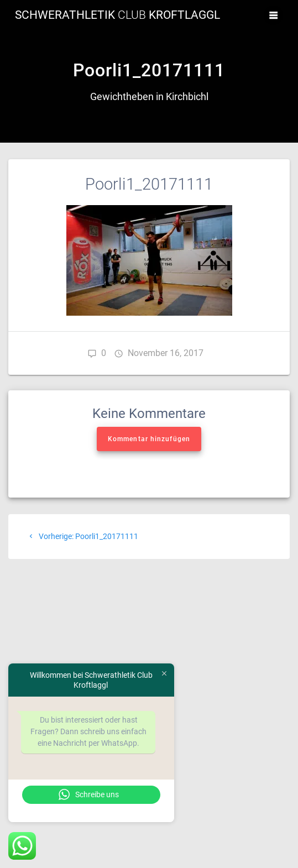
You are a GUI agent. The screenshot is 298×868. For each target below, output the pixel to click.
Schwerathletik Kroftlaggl (117, 15)
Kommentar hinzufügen (149, 439)
